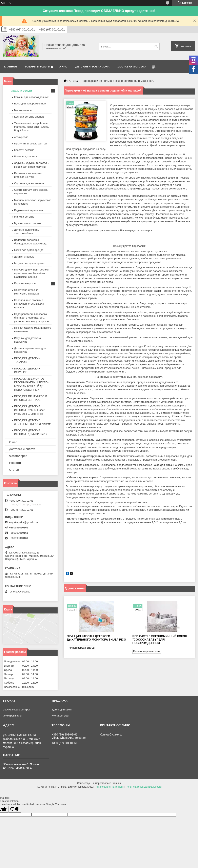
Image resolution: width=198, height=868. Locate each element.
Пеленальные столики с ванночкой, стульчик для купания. (29, 304)
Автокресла (21, 137)
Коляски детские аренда (29, 117)
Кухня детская (60, 716)
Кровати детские (24, 150)
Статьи (74, 81)
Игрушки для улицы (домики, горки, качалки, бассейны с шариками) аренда (32, 273)
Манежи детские (24, 217)
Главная (10, 67)
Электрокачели (12, 716)
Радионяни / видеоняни (28, 210)
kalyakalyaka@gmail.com (24, 522)
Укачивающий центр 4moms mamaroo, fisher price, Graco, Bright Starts (32, 127)
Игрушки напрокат (25, 283)
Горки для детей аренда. (29, 250)
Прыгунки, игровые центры (31, 144)
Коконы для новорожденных (31, 97)
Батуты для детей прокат (29, 263)
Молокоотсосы (23, 110)
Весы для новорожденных (30, 104)
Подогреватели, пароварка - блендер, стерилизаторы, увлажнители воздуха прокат (32, 318)
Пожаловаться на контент (109, 787)
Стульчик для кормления (29, 183)
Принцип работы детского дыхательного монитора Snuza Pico (96, 638)
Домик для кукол (62, 710)
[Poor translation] (15, 809)
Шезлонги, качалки (26, 156)
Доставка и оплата (132, 67)
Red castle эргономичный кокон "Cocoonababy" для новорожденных (160, 640)
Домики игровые (24, 257)
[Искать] (156, 47)
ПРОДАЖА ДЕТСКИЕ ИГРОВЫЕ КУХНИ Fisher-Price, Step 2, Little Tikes (30, 410)
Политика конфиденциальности (144, 787)
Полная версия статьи (81, 648)
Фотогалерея (18, 456)
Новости (15, 463)
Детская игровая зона (92, 67)
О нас (63, 67)
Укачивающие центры (16, 710)
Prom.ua (116, 783)
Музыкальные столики (28, 223)
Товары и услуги (37, 67)
